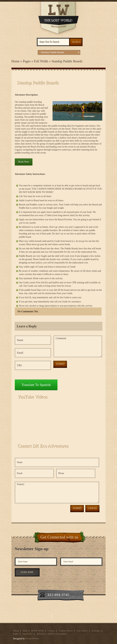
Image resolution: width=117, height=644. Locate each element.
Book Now (24, 162)
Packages (96, 631)
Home (15, 61)
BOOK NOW (38, 631)
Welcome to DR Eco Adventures (52, 634)
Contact (51, 631)
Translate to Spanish (36, 385)
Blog (25, 631)
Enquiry (57, 492)
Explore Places (66, 631)
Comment (78, 346)
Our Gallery (82, 631)
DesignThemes (32, 639)
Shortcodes (28, 634)
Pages (27, 61)
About (16, 631)
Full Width (41, 61)
